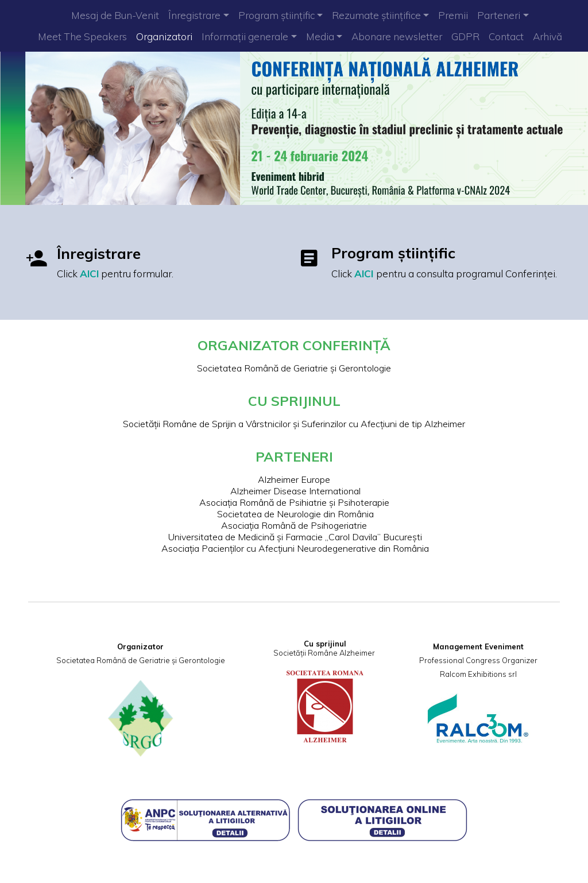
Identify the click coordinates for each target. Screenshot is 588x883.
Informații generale (245, 36)
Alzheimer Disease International (294, 489)
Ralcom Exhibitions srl (477, 669)
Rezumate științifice (376, 15)
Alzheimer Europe (294, 478)
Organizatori (164, 36)
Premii (453, 15)
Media (320, 36)
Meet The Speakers (82, 36)
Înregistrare (194, 15)
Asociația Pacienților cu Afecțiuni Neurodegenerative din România (294, 547)
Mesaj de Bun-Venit (115, 15)
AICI (91, 274)
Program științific (276, 15)
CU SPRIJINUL (294, 399)
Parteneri (499, 15)
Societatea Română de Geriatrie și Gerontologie (294, 367)
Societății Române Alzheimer (324, 648)
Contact (506, 36)
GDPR (465, 36)
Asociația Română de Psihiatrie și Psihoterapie (294, 501)
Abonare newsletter (397, 36)
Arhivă (548, 36)
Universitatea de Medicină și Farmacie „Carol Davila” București (294, 535)
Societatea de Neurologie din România (294, 512)
